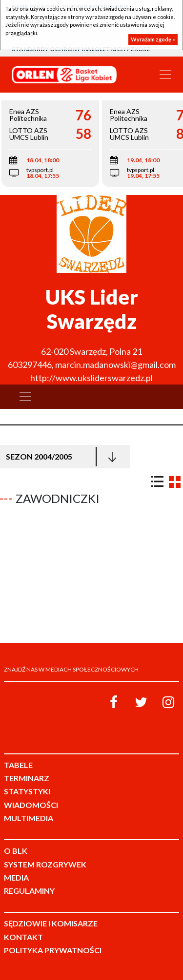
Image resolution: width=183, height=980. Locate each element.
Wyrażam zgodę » (153, 39)
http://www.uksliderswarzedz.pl (91, 378)
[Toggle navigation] (165, 75)
